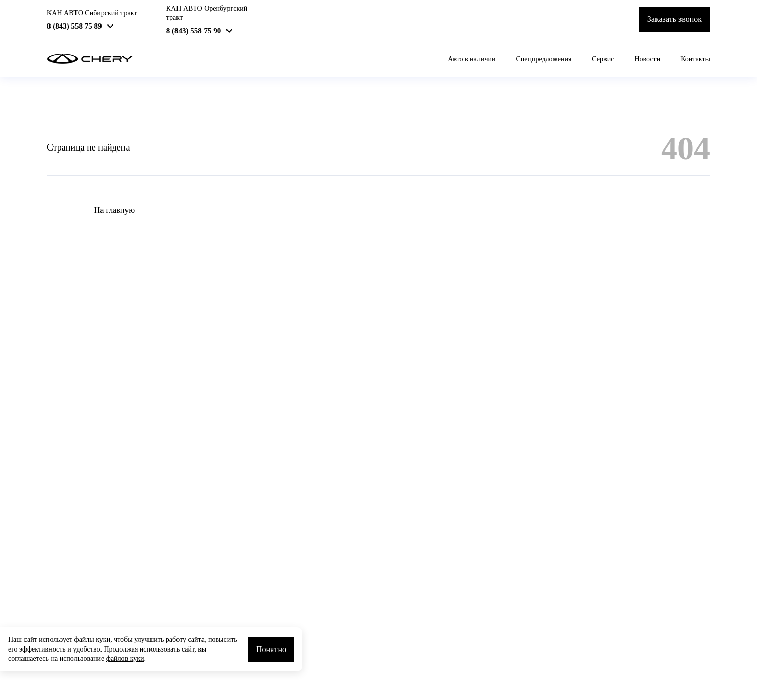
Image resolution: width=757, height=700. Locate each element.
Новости (647, 59)
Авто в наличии (472, 59)
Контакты (695, 59)
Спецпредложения (544, 59)
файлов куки (125, 658)
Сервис (603, 59)
